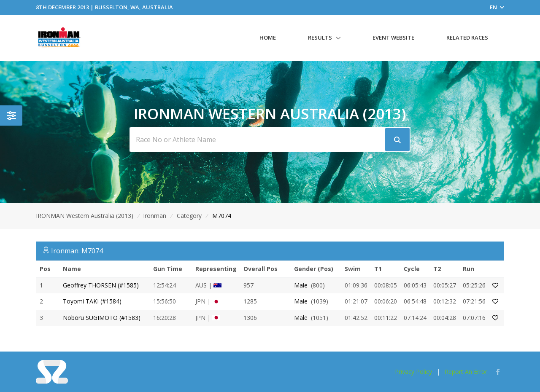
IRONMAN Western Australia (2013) (85, 216)
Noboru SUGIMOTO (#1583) (102, 318)
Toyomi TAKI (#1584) (92, 301)
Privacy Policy (413, 372)
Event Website (393, 38)
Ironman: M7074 (77, 251)
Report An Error (466, 372)
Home (268, 38)
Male (301, 285)
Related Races (467, 38)
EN (497, 7)
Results (320, 38)
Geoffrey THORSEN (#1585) (101, 285)
